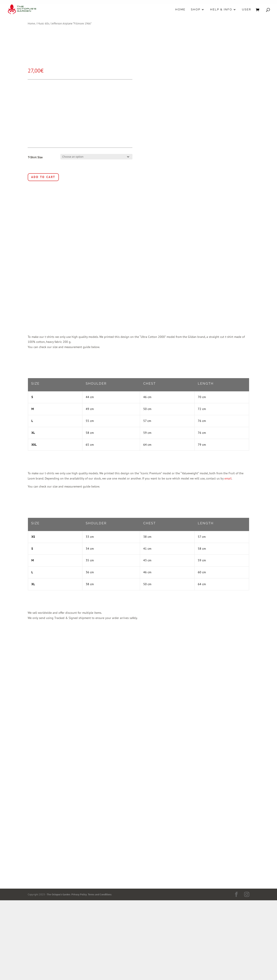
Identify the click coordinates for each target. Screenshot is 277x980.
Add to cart (43, 177)
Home (180, 10)
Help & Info (221, 10)
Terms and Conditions (100, 894)
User (246, 10)
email (228, 478)
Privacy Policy (79, 894)
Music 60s (43, 23)
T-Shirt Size (35, 157)
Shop (196, 10)
